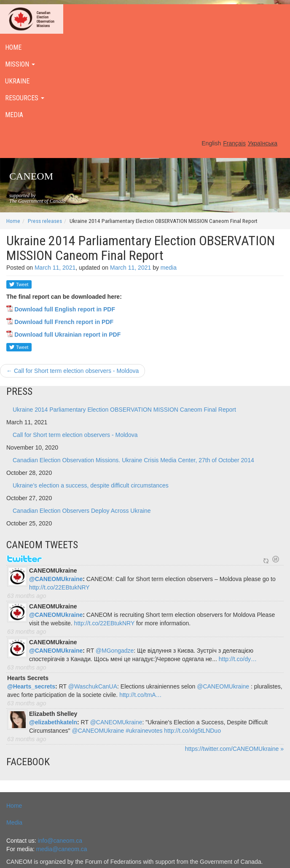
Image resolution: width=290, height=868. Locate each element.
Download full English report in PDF (65, 309)
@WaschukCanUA (93, 686)
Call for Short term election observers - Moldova (72, 371)
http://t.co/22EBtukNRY (59, 587)
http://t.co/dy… (238, 659)
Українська (263, 143)
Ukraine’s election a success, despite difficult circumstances (91, 485)
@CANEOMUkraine (56, 579)
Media (14, 822)
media (169, 268)
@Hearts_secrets (31, 686)
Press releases (45, 221)
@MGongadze (115, 651)
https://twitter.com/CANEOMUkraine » (234, 749)
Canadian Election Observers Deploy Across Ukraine (82, 511)
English (211, 143)
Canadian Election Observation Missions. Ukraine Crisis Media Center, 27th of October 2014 (133, 460)
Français (234, 143)
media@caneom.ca (62, 849)
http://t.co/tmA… (140, 695)
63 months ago (27, 596)
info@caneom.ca (60, 841)
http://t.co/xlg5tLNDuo (192, 731)
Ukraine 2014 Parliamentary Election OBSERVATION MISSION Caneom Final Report (124, 410)
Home (13, 221)
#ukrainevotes (144, 731)
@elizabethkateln (53, 722)
